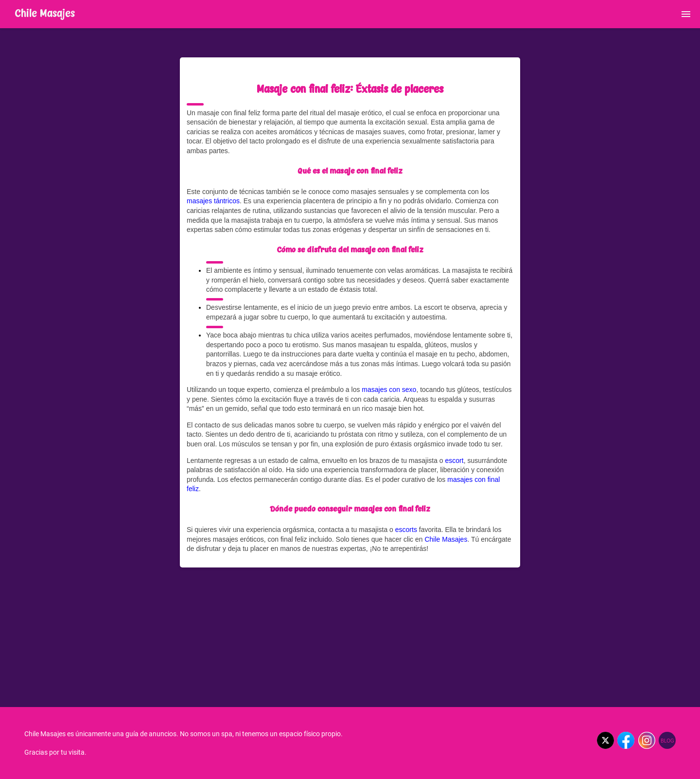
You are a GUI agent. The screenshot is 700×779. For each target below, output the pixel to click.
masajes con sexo (389, 389)
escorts (406, 530)
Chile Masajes (446, 539)
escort (455, 460)
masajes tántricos (213, 201)
